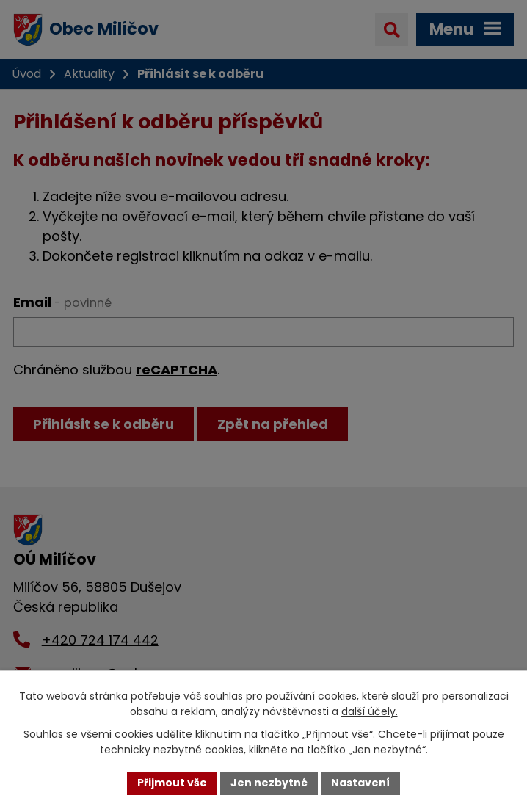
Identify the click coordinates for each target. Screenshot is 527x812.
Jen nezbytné (269, 783)
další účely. (370, 711)
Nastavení (360, 783)
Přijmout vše (172, 783)
